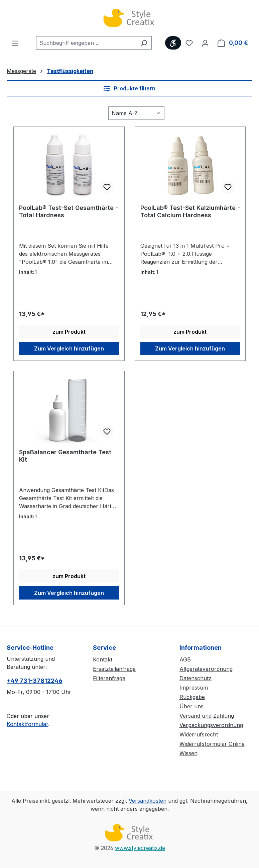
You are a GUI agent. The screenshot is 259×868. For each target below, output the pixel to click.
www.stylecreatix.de (140, 848)
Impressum (194, 688)
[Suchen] (144, 43)
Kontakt (103, 659)
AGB (185, 659)
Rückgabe (192, 697)
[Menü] (15, 43)
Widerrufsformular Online (212, 744)
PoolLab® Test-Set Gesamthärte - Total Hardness (69, 211)
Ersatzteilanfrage (114, 669)
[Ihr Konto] (205, 43)
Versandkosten (148, 801)
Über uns (191, 706)
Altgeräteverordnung (206, 669)
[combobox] (86, 43)
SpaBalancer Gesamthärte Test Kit (65, 456)
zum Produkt (69, 332)
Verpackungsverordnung (211, 725)
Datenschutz (196, 678)
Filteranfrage (109, 678)
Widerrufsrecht (199, 734)
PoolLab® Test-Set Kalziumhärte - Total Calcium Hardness (190, 211)
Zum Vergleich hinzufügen (69, 348)
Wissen (188, 753)
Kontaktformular (27, 724)
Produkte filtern (129, 88)
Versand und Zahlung (207, 716)
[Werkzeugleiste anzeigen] (173, 43)
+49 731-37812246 (35, 681)
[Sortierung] (136, 113)
